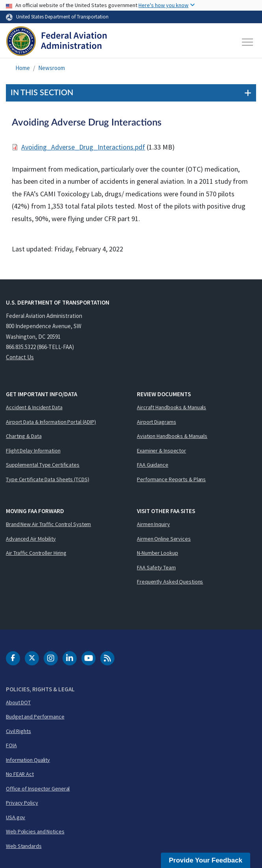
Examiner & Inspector (161, 451)
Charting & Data (24, 436)
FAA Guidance (153, 465)
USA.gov (16, 817)
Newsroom (52, 68)
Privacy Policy (22, 803)
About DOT (18, 702)
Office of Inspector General (38, 789)
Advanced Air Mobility (31, 539)
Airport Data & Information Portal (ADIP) (51, 422)
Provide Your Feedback (206, 860)
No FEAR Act (20, 774)
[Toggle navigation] (248, 42)
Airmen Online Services (164, 539)
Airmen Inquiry (153, 524)
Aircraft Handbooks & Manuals (172, 407)
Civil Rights (18, 731)
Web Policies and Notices (35, 831)
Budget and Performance (35, 717)
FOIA (11, 745)
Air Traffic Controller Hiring (36, 553)
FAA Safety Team (156, 567)
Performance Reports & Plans (171, 479)
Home (23, 68)
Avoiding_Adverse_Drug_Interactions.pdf (83, 147)
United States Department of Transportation (62, 17)
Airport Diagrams (156, 422)
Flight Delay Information (33, 451)
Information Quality (28, 760)
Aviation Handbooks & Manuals (172, 436)
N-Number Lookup (158, 553)
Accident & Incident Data (34, 407)
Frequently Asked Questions (170, 582)
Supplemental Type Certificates (43, 465)
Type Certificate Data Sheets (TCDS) (48, 479)
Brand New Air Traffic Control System (48, 524)
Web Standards (24, 846)
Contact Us (20, 357)
